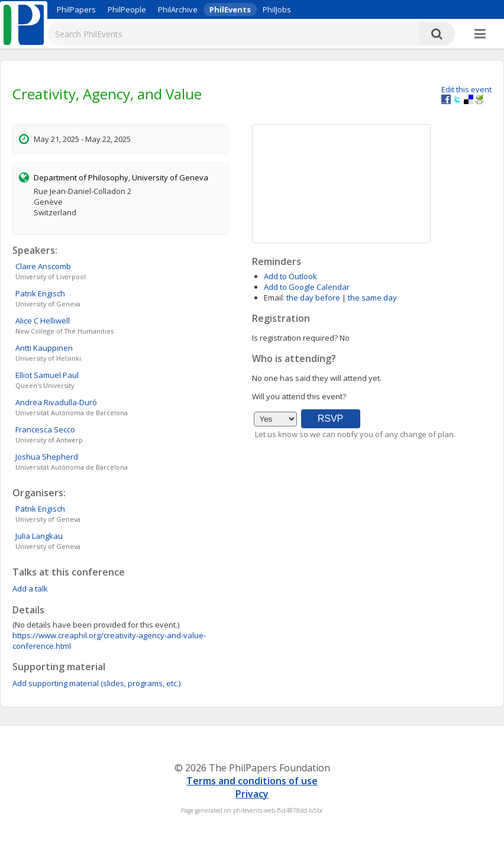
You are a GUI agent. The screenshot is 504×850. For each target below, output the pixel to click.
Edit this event (466, 89)
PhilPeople (127, 9)
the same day (372, 298)
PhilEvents (230, 9)
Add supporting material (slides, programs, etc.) (96, 683)
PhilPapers (76, 9)
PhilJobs (277, 9)
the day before (313, 298)
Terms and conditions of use (252, 781)
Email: (274, 298)
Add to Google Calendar (307, 287)
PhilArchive (178, 9)
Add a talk (30, 589)
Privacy (252, 794)
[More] (480, 34)
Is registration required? (295, 338)
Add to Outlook (290, 276)
